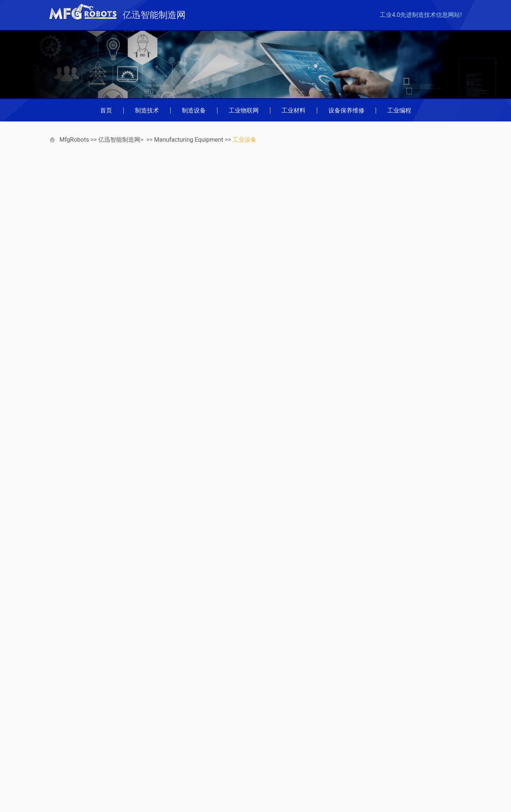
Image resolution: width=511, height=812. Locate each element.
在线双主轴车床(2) (396, 398)
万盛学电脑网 (71, 733)
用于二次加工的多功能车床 (408, 356)
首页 (106, 110)
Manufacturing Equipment (189, 140)
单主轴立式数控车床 (399, 314)
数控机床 (379, 181)
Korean (63, 784)
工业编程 (399, 110)
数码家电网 (68, 723)
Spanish (126, 794)
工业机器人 (382, 194)
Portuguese (68, 763)
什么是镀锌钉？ (83, 550)
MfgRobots (74, 140)
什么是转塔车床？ (396, 272)
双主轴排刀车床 (393, 335)
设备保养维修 (346, 110)
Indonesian (68, 774)
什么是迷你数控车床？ (405, 461)
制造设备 (194, 110)
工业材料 (294, 110)
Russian (64, 794)
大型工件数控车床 (399, 419)
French (124, 753)
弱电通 (124, 723)
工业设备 (244, 140)
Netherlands (131, 784)
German (64, 753)
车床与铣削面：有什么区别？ (411, 230)
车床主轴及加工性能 (402, 440)
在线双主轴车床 (393, 377)
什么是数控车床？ (396, 293)
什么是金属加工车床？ (402, 251)
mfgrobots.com (367, 786)
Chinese (126, 763)
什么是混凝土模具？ (302, 550)
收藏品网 (127, 743)
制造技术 (147, 110)
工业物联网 (244, 110)
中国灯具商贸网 (74, 743)
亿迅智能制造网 (119, 140)
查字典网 (127, 733)
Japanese (128, 774)
